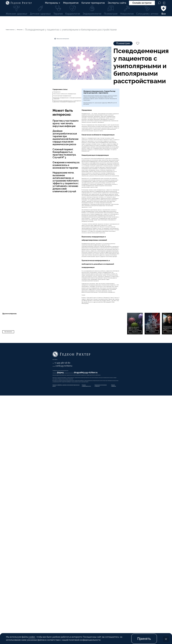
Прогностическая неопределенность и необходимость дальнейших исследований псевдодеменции (32, 127)
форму (105, 614)
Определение (15, 102)
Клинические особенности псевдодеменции (32, 107)
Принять (144, 635)
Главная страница (16, 30)
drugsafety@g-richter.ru (145, 614)
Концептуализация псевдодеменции (28, 112)
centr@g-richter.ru (106, 602)
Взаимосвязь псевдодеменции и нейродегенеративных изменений (27, 118)
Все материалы (19, 558)
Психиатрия (79, 48)
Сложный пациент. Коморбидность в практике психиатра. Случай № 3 (25, 176)
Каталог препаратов (93, 4)
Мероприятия (71, 4)
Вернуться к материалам (26, 40)
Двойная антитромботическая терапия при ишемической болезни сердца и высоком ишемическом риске (26, 166)
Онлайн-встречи (142, 4)
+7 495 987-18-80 (104, 599)
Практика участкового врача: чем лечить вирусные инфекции (25, 155)
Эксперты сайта (117, 4)
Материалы (53, 4)
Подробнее (84, 558)
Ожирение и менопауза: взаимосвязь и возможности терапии (22, 185)
